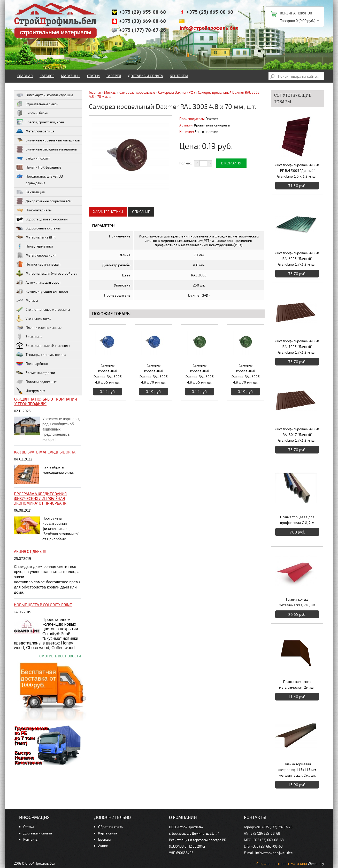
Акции (103, 846)
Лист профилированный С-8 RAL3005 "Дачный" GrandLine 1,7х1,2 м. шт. (297, 347)
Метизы (110, 92)
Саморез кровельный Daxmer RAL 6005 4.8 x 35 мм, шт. (200, 374)
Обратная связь (110, 827)
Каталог (47, 76)
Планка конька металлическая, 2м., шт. (297, 602)
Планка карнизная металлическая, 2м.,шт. (297, 684)
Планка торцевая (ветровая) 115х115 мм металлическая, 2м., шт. (297, 770)
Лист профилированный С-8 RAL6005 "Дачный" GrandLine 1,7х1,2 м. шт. (297, 259)
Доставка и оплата (145, 76)
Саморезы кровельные (137, 92)
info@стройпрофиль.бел (209, 28)
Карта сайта (108, 833)
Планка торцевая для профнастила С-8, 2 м (297, 520)
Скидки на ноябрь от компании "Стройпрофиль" (45, 401)
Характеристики (108, 212)
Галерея (114, 76)
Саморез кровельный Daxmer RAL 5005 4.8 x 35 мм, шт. (108, 374)
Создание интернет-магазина (282, 863)
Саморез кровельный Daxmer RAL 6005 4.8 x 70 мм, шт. (246, 374)
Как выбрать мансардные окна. (45, 452)
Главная (25, 76)
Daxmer (212, 119)
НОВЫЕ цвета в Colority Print (43, 605)
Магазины (71, 76)
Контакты (179, 76)
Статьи (93, 76)
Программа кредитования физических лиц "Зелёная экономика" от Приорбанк (40, 498)
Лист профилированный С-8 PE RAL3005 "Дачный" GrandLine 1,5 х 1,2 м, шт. (297, 171)
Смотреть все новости (60, 656)
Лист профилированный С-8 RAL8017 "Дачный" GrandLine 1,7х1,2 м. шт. (297, 435)
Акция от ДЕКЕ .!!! (30, 551)
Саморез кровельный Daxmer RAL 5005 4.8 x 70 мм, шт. (154, 374)
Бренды (104, 839)
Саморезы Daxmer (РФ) (176, 92)
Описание (141, 212)
